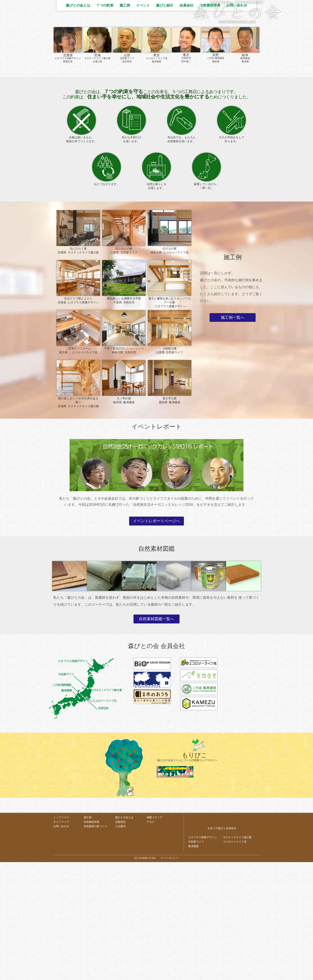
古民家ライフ (196, 959)
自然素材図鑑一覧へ (156, 736)
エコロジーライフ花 (235, 959)
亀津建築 (193, 964)
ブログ (151, 939)
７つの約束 (105, 123)
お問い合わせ (237, 123)
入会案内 (120, 944)
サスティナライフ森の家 (237, 955)
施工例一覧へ (233, 435)
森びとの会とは (78, 123)
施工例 (125, 123)
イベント (143, 123)
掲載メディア (155, 935)
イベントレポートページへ (156, 638)
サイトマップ (61, 939)
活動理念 (120, 939)
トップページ (61, 935)
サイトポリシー (170, 976)
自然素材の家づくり (95, 944)
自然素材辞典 (210, 123)
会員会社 (186, 123)
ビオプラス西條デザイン (203, 955)
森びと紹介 (165, 123)
